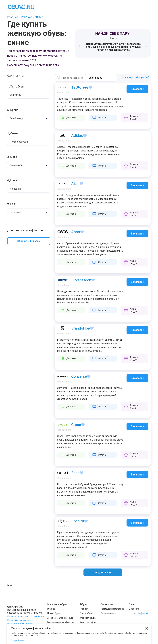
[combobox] (29, 95)
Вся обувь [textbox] (16, 95)
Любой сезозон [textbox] (19, 142)
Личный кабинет (109, 613)
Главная (51, 609)
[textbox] (98, 78)
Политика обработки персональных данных (20, 622)
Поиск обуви (54, 613)
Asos (76, 232)
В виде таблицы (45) (137, 78)
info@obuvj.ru (143, 613)
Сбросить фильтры (29, 241)
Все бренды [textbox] (17, 118)
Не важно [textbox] (15, 189)
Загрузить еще (103, 572)
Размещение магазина (112, 609)
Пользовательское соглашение (26, 617)
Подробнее (17, 640)
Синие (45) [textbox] (16, 165)
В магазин (137, 89)
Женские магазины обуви (60, 618)
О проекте (134, 609)
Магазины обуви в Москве (61, 622)
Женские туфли (88, 622)
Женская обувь (88, 618)
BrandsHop (81, 328)
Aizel (75, 184)
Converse (79, 376)
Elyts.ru (78, 521)
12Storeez (80, 87)
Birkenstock (81, 280)
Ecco (75, 473)
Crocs (76, 425)
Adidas (77, 135)
